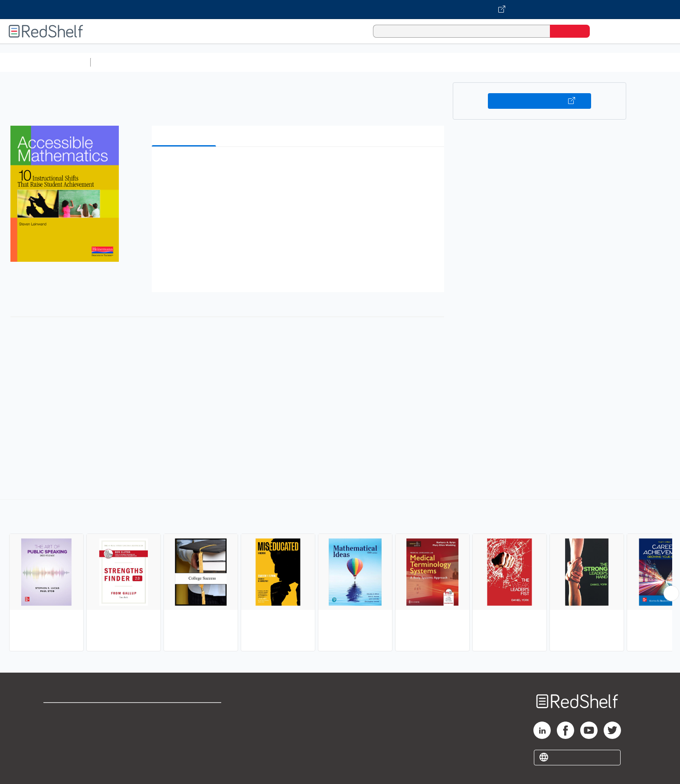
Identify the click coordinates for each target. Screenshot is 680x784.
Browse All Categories (45, 62)
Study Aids (117, 62)
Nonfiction (525, 62)
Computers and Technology (248, 62)
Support (56, 727)
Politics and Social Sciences (427, 62)
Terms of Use (185, 713)
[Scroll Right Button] (671, 593)
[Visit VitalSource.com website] (340, 10)
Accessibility (183, 741)
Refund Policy (185, 727)
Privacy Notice (67, 741)
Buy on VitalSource (540, 101)
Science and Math (170, 62)
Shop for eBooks (71, 713)
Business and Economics (337, 62)
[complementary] (340, 576)
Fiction (490, 62)
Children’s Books (575, 62)
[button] (300, 167)
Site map (58, 755)
